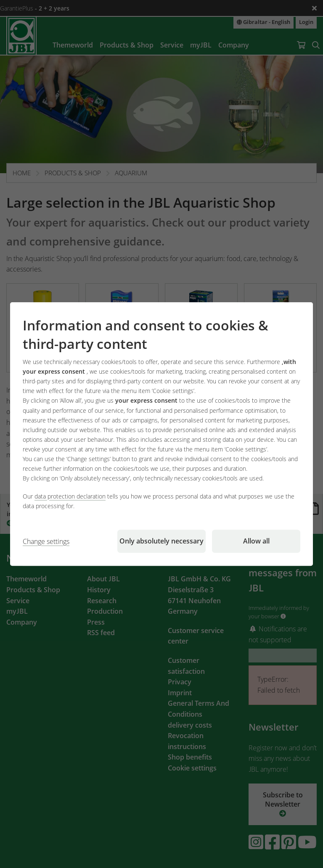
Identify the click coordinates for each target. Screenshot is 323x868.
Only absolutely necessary (161, 541)
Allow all (256, 541)
